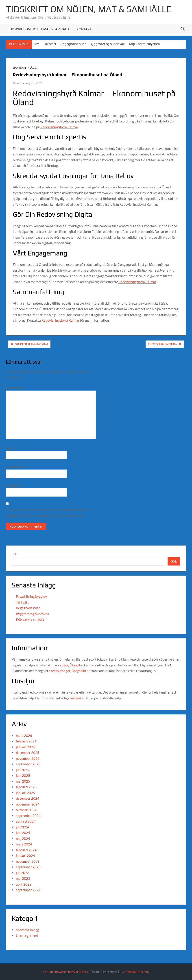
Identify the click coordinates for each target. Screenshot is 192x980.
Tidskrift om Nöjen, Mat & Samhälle (89, 9)
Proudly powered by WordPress (66, 972)
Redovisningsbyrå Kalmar (59, 127)
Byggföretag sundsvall (107, 44)
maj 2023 (23, 878)
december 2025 (28, 753)
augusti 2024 (26, 821)
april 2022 (24, 884)
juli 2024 (23, 827)
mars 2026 (24, 736)
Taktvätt (50, 44)
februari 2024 (26, 850)
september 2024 (28, 816)
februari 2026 (26, 741)
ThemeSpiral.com (136, 972)
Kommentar (16, 388)
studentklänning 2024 (32, 344)
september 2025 (28, 764)
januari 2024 (25, 856)
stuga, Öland (69, 665)
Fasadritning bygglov (31, 596)
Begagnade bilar (73, 44)
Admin (17, 83)
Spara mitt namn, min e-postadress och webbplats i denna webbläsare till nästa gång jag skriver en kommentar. (48, 512)
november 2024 (28, 804)
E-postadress (17, 467)
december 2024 (28, 798)
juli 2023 (23, 873)
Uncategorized (27, 936)
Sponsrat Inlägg (25, 68)
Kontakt (84, 29)
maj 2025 (23, 781)
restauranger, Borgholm (68, 671)
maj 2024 (23, 838)
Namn (11, 448)
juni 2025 (23, 775)
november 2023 (28, 861)
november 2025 (28, 758)
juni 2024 (23, 833)
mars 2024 (24, 844)
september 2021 (28, 890)
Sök (14, 554)
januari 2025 (25, 793)
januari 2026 (25, 747)
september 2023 (28, 867)
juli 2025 (23, 770)
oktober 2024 (26, 810)
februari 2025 (26, 787)
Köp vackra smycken (145, 44)
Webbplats (14, 485)
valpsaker (77, 698)
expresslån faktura (162, 344)
